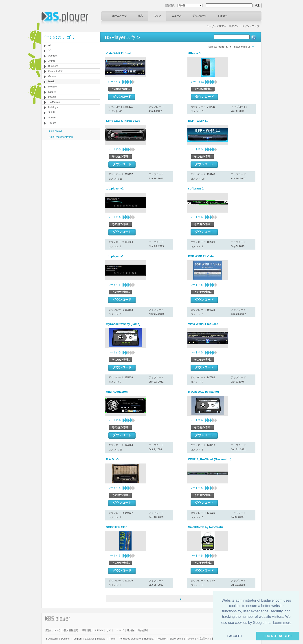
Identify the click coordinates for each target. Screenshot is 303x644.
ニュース (177, 16)
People (52, 97)
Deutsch (66, 639)
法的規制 (143, 630)
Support (223, 16)
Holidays (53, 107)
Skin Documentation (61, 137)
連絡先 (131, 630)
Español (89, 639)
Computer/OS (56, 71)
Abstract (53, 56)
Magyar (101, 639)
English (77, 639)
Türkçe (190, 639)
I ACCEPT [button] (235, 636)
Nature (52, 92)
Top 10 (52, 123)
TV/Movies (54, 102)
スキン (157, 16)
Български (52, 639)
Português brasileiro (130, 639)
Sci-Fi (51, 112)
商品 (140, 16)
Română (149, 639)
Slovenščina (176, 639)
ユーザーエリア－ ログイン (223, 26)
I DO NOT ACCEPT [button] (278, 636)
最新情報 (87, 630)
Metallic (52, 87)
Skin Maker (55, 131)
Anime (52, 61)
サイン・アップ (251, 26)
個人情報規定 (71, 630)
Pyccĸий (162, 639)
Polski (112, 639)
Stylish (52, 117)
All (50, 45)
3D (50, 50)
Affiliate (99, 630)
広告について (53, 630)
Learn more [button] (282, 623)
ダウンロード (200, 16)
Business (53, 66)
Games (52, 76)
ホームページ (120, 16)
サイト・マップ (115, 630)
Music (52, 81)
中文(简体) (203, 639)
